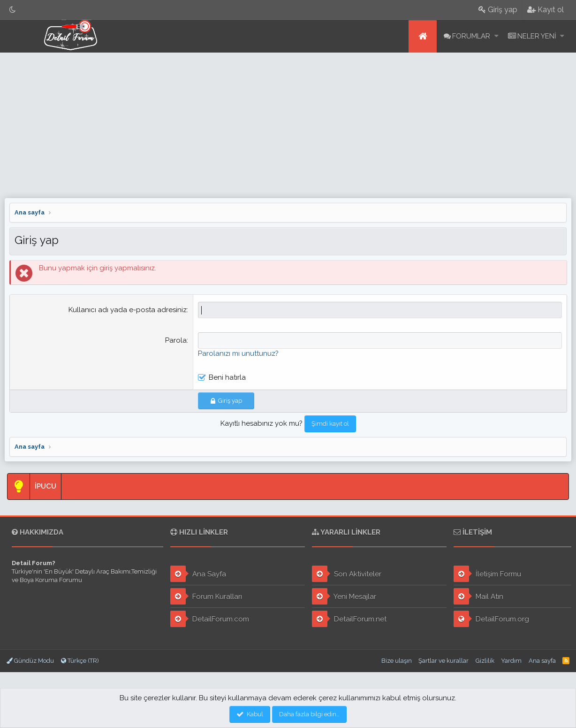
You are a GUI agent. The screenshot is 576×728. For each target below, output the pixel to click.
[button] (496, 36)
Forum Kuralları (206, 596)
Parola (176, 340)
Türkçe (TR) (80, 661)
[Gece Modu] (13, 10)
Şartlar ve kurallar (443, 661)
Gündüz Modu (30, 661)
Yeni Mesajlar (344, 596)
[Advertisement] (288, 123)
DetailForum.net (349, 619)
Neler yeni (537, 36)
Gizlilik (485, 661)
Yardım (511, 661)
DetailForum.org (491, 619)
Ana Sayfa (198, 574)
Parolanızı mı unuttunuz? (238, 353)
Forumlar (471, 36)
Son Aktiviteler (347, 574)
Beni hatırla (227, 377)
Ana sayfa (423, 36)
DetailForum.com (210, 619)
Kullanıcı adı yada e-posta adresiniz (128, 310)
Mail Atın (478, 596)
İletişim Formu (487, 574)
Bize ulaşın (397, 661)
